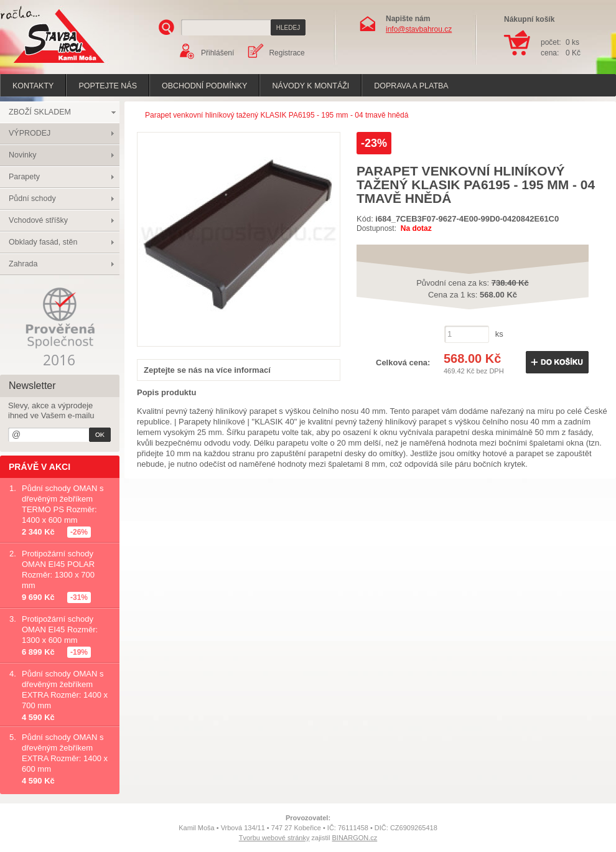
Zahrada (23, 264)
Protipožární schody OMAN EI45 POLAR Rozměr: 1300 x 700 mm (58, 569)
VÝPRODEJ (30, 133)
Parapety (24, 177)
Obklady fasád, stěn (43, 242)
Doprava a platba (411, 86)
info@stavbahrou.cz (419, 29)
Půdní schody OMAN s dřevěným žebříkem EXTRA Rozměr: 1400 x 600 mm (65, 753)
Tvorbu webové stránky (274, 838)
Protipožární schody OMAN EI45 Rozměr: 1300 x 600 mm (60, 630)
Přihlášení (217, 53)
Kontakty (33, 86)
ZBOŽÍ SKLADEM (40, 112)
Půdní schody (32, 199)
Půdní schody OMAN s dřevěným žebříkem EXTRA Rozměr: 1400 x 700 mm (65, 690)
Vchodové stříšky (38, 220)
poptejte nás (108, 86)
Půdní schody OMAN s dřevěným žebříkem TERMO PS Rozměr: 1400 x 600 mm (63, 504)
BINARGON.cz (355, 838)
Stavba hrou (40, 64)
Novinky (22, 155)
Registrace (287, 53)
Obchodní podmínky (204, 86)
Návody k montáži (310, 86)
